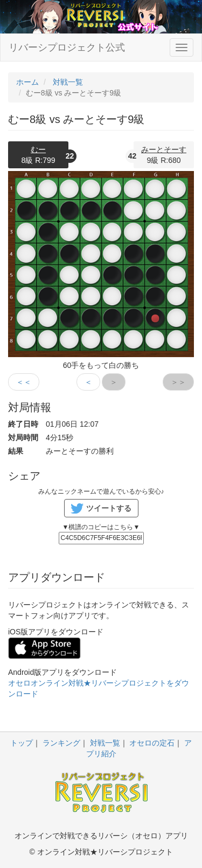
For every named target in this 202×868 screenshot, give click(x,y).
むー (38, 149)
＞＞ (178, 382)
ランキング (61, 743)
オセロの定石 (152, 743)
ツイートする (109, 508)
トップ (22, 743)
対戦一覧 (105, 743)
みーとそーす (164, 149)
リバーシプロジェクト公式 (67, 47)
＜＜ (24, 382)
